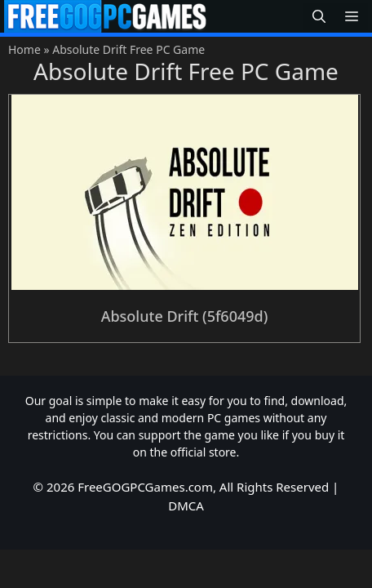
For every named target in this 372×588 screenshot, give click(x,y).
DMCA (186, 506)
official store (204, 452)
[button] (319, 17)
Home (24, 49)
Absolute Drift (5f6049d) (185, 316)
